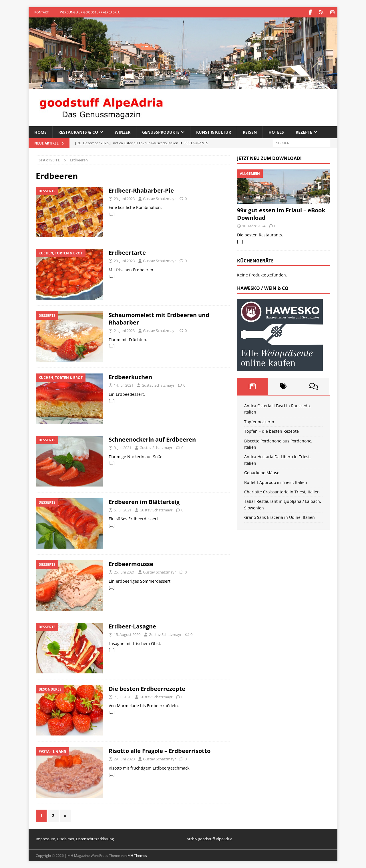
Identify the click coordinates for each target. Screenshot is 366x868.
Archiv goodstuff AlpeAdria (209, 839)
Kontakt (41, 12)
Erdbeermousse (131, 564)
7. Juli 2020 (123, 696)
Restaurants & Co (78, 132)
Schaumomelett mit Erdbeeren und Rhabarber (159, 318)
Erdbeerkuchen (130, 377)
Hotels (276, 132)
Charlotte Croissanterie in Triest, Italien (282, 492)
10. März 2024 (254, 226)
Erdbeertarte (127, 252)
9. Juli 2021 (123, 447)
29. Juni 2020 (124, 759)
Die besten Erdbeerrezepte (147, 688)
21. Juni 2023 (124, 330)
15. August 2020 (127, 634)
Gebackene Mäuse (262, 472)
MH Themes (137, 855)
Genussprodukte (161, 132)
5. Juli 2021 (123, 510)
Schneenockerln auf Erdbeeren (152, 439)
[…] (112, 214)
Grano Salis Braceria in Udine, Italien (280, 517)
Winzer (123, 132)
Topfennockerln (259, 421)
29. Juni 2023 (124, 198)
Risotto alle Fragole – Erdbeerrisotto (160, 751)
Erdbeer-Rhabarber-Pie (141, 190)
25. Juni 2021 (124, 572)
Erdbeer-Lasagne (132, 626)
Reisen (250, 132)
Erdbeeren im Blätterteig (144, 502)
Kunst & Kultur (214, 132)
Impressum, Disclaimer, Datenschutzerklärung (75, 839)
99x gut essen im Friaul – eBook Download (281, 214)
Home (40, 132)
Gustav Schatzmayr (159, 198)
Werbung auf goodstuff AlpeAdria (90, 12)
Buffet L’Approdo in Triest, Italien (276, 482)
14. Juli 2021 (124, 385)
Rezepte (304, 132)
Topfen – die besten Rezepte (271, 431)
